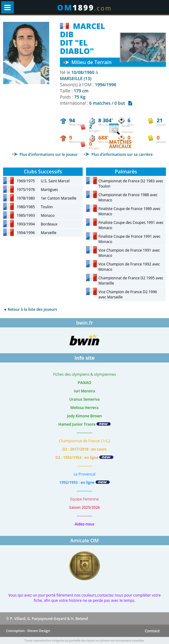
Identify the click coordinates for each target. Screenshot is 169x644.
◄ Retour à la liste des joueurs (30, 309)
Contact (152, 631)
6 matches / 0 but (111, 103)
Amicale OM (85, 541)
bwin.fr (85, 323)
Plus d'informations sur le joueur (45, 154)
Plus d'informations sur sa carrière (118, 154)
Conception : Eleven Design (28, 631)
